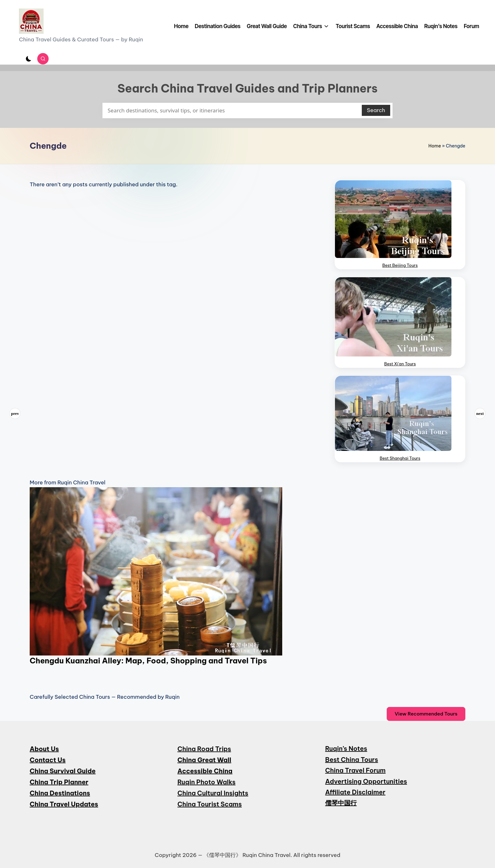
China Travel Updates (64, 804)
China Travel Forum (355, 770)
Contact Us (48, 760)
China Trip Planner (59, 782)
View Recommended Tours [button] (426, 714)
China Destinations (60, 793)
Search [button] (376, 110)
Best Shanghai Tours (400, 458)
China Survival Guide (63, 771)
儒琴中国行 (341, 803)
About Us (44, 749)
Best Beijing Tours (400, 265)
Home (435, 146)
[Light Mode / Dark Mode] (29, 59)
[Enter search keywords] (247, 111)
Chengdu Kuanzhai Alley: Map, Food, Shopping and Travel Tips (148, 661)
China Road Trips (204, 749)
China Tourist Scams (210, 804)
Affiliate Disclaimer (355, 792)
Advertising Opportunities (366, 781)
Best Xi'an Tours (400, 364)
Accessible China (205, 771)
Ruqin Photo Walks (206, 782)
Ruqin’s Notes (346, 748)
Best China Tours (352, 760)
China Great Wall (204, 760)
